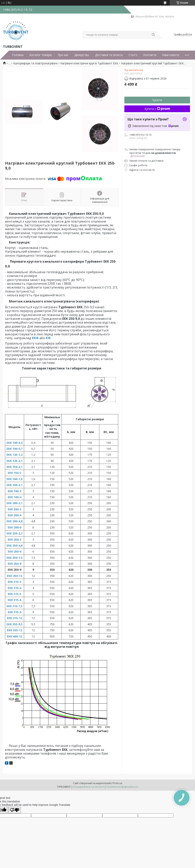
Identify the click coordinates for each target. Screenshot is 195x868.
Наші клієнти (171, 55)
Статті (133, 55)
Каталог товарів (41, 55)
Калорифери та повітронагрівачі (35, 63)
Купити (157, 100)
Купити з (157, 109)
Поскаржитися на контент (89, 787)
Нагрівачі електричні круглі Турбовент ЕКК (89, 63)
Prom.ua (117, 783)
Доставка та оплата (109, 55)
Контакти (150, 55)
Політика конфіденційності (122, 787)
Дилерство (82, 55)
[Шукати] (153, 35)
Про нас (63, 55)
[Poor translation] (15, 810)
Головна (18, 55)
